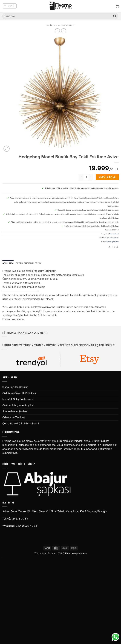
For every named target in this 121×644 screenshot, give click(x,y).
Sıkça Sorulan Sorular (15, 387)
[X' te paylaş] (115, 247)
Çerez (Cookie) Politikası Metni (21, 423)
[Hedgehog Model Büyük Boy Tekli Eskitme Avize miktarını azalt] (81, 177)
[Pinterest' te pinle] (117, 247)
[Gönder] (115, 16)
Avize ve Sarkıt (66, 26)
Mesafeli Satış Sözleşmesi (18, 399)
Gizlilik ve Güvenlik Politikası (19, 393)
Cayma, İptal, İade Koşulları (18, 405)
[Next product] (57, 31)
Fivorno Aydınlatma (112, 242)
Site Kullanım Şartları (15, 411)
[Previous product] (64, 31)
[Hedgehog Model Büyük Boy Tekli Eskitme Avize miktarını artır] (91, 177)
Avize (107, 238)
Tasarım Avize (114, 238)
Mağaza (51, 26)
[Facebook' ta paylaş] (112, 247)
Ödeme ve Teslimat (14, 417)
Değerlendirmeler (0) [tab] (28, 263)
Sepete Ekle (107, 177)
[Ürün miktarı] (86, 177)
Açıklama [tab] (8, 263)
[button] (10, 6)
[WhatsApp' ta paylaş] (109, 247)
